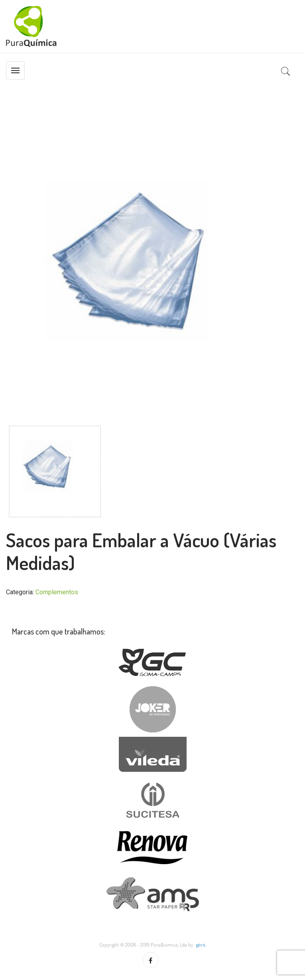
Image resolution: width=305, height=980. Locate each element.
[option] (152, 276)
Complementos (57, 592)
